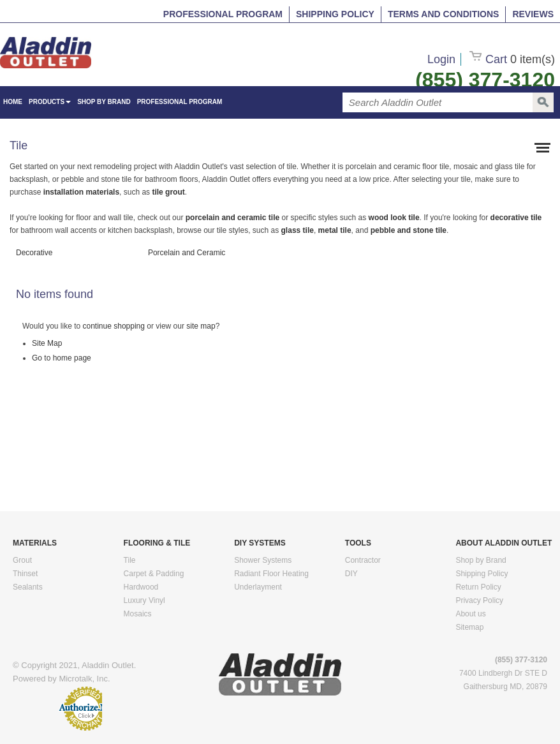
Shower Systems (263, 560)
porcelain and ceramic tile (234, 218)
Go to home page (62, 358)
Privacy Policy (479, 600)
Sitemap (469, 627)
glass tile (296, 230)
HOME (13, 102)
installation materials (81, 192)
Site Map (47, 343)
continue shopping (114, 326)
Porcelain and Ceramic (187, 253)
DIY (351, 574)
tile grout (168, 192)
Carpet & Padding (154, 574)
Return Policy (478, 587)
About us (470, 614)
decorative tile (515, 218)
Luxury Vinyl (144, 600)
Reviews (533, 14)
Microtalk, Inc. (84, 679)
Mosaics (138, 614)
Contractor (363, 560)
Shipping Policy (335, 14)
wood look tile (394, 218)
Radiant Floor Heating (271, 574)
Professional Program (223, 14)
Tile (130, 560)
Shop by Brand (104, 102)
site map (201, 326)
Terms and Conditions (443, 14)
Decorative (34, 253)
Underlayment (258, 587)
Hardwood (141, 587)
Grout (22, 560)
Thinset (25, 574)
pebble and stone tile (409, 230)
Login (441, 59)
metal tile (335, 230)
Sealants (28, 587)
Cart (512, 59)
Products (50, 102)
